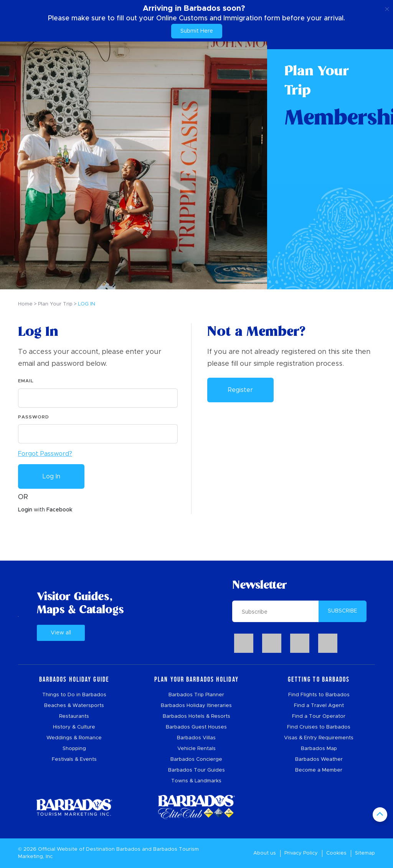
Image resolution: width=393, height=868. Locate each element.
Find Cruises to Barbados (319, 727)
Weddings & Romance (74, 738)
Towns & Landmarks (196, 781)
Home (25, 304)
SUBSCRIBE (343, 611)
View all (61, 633)
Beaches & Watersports (74, 706)
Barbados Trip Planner (196, 695)
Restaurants (74, 716)
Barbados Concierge (196, 759)
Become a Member (319, 770)
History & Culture (74, 727)
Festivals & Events (74, 759)
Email (26, 381)
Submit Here (197, 31)
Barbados (128, 849)
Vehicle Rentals (196, 749)
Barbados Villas (196, 738)
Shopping (74, 749)
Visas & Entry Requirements (319, 738)
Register (240, 390)
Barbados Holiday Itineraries (196, 706)
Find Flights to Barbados (319, 695)
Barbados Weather (319, 759)
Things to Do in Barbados (74, 695)
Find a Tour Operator (319, 716)
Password (34, 417)
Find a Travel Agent (319, 706)
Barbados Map (319, 749)
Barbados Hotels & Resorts (196, 716)
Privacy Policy (301, 853)
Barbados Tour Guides (196, 770)
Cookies (336, 853)
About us (265, 853)
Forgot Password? (45, 454)
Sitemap (365, 853)
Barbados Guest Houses (196, 727)
